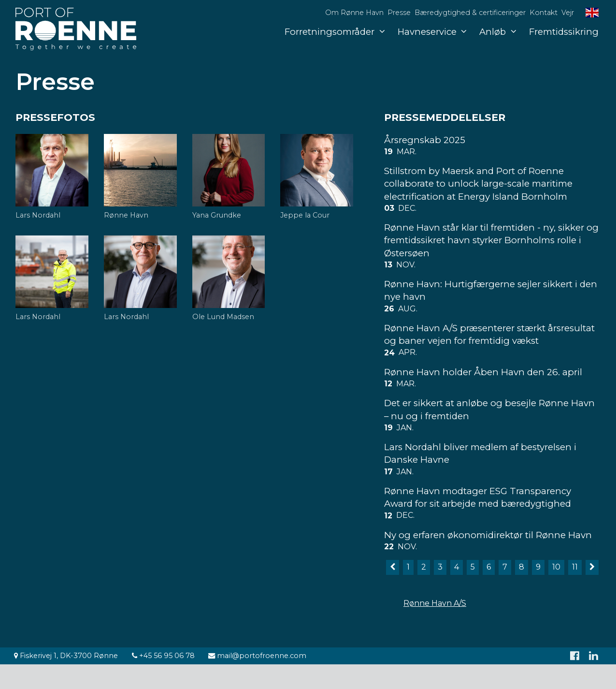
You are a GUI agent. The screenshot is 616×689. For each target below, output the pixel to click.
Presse (399, 13)
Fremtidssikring (564, 32)
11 (575, 567)
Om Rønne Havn (354, 13)
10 (556, 567)
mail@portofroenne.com (257, 656)
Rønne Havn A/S (435, 603)
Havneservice (432, 32)
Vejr (568, 13)
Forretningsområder (335, 32)
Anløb (498, 32)
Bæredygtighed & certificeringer (470, 13)
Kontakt (544, 13)
